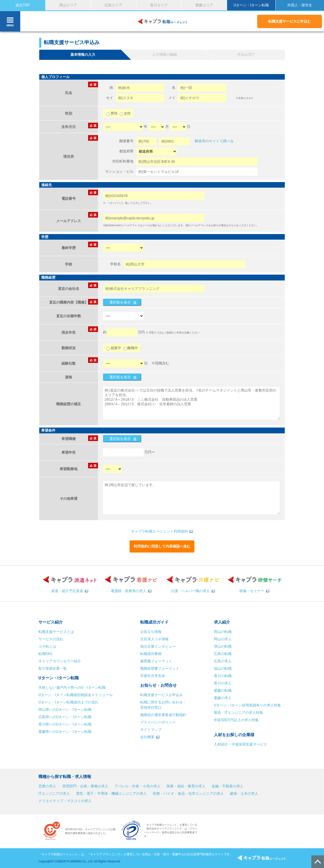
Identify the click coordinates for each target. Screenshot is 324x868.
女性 (125, 113)
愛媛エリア (204, 5)
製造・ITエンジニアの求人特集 (238, 713)
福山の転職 (223, 668)
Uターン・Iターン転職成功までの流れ (68, 702)
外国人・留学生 (300, 5)
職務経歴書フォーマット (160, 668)
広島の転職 (223, 654)
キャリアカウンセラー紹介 (60, 661)
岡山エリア (68, 5)
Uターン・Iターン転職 (251, 5)
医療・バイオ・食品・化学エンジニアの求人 (188, 793)
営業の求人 (47, 786)
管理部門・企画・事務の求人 (85, 786)
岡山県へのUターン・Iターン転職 (65, 710)
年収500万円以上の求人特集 (236, 720)
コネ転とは (47, 646)
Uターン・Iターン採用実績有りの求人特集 (247, 705)
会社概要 (147, 737)
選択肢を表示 (120, 302)
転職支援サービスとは (56, 632)
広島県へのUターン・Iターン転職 (65, 717)
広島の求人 (223, 661)
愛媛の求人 (223, 698)
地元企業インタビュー (158, 646)
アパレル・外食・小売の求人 (137, 786)
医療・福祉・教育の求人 (186, 786)
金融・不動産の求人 (228, 786)
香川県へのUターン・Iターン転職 (65, 724)
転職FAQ (45, 654)
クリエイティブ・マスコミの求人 (65, 801)
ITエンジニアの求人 (54, 793)
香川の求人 (223, 683)
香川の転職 (223, 676)
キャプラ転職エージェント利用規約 (159, 531)
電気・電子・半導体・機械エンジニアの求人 (111, 793)
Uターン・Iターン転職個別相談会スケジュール (76, 695)
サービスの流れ (51, 639)
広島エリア (113, 5)
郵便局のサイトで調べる (214, 141)
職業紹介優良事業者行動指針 (163, 715)
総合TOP (23, 5)
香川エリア (159, 5)
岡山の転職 (223, 632)
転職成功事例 (151, 654)
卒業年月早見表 (153, 676)
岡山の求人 (223, 639)
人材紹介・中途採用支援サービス (240, 744)
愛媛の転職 (223, 690)
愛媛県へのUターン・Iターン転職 (65, 732)
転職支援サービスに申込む (290, 21)
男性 (113, 113)
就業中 (114, 348)
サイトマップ (151, 730)
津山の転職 (223, 646)
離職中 (131, 348)
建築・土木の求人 (244, 793)
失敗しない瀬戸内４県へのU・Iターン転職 (72, 687)
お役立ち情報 (151, 632)
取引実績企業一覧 (53, 668)
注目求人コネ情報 (154, 639)
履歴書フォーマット (156, 661)
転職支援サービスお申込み (161, 695)
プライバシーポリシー (158, 722)
